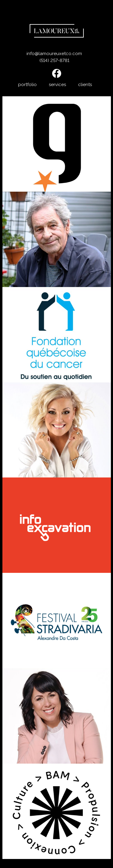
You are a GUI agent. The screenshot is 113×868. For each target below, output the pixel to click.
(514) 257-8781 (54, 60)
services (57, 85)
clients (85, 85)
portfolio (27, 85)
